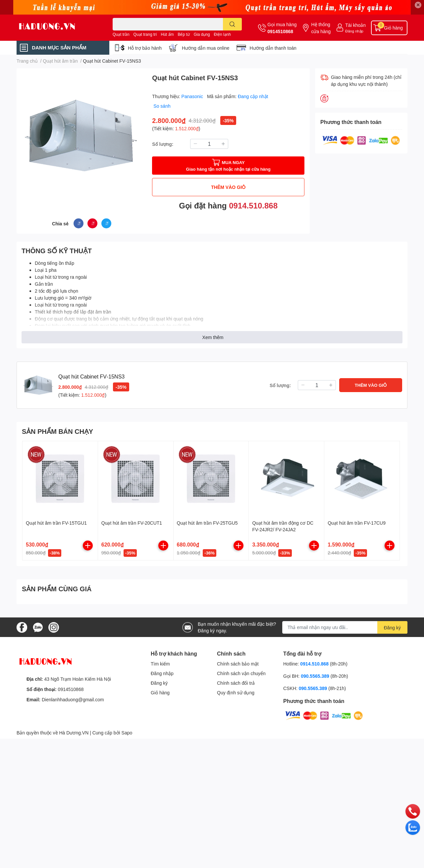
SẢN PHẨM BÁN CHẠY (57, 431)
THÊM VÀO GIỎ (228, 187)
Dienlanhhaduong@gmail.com (73, 699)
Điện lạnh (222, 34)
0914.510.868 (253, 205)
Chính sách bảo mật (238, 664)
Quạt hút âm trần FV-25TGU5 (207, 523)
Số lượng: (163, 144)
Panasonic (193, 96)
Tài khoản (355, 25)
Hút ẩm (167, 34)
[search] (232, 24)
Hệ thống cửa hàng (321, 28)
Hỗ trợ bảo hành (145, 48)
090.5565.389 (316, 676)
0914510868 (280, 31)
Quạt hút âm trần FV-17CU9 (357, 523)
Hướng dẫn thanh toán (273, 48)
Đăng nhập (354, 31)
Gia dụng (202, 34)
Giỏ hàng (160, 693)
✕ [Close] (418, 5)
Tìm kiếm (160, 664)
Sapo (127, 733)
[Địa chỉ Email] (345, 627)
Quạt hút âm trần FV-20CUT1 (132, 523)
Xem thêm (213, 337)
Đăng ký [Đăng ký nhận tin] (392, 628)
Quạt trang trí (145, 34)
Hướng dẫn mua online (206, 48)
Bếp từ (184, 34)
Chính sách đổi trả (236, 683)
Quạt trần (121, 34)
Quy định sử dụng (236, 693)
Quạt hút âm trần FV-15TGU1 (56, 523)
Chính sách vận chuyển (241, 673)
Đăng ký (159, 683)
